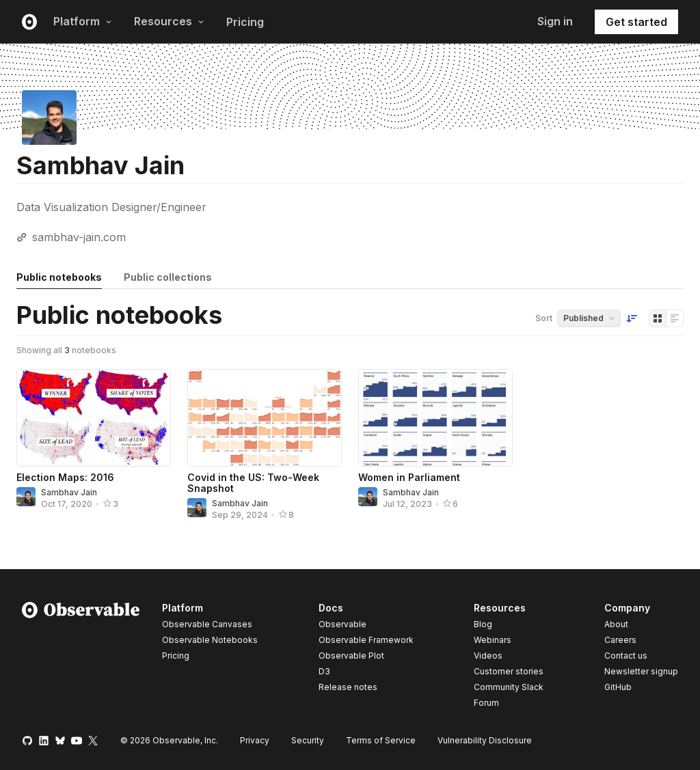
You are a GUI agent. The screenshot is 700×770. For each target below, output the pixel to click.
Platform (83, 21)
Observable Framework (366, 640)
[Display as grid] (658, 318)
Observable (342, 624)
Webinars (493, 640)
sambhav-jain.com (79, 237)
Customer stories (509, 671)
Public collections (168, 277)
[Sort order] (632, 318)
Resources (169, 21)
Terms (381, 740)
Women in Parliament (409, 477)
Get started (636, 22)
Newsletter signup (641, 672)
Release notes (348, 687)
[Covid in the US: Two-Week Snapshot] (265, 418)
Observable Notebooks (210, 640)
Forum (486, 703)
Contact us (626, 656)
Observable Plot (351, 656)
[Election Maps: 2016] (94, 418)
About (616, 624)
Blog (483, 624)
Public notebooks (59, 277)
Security (308, 740)
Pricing (245, 22)
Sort (544, 318)
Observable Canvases (207, 624)
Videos (488, 656)
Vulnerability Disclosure (485, 740)
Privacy (255, 740)
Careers (620, 640)
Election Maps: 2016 (65, 477)
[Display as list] (675, 318)
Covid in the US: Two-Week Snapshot (253, 483)
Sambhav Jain (69, 492)
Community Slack (509, 687)
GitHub (618, 687)
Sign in (555, 21)
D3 (324, 671)
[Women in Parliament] (435, 418)
